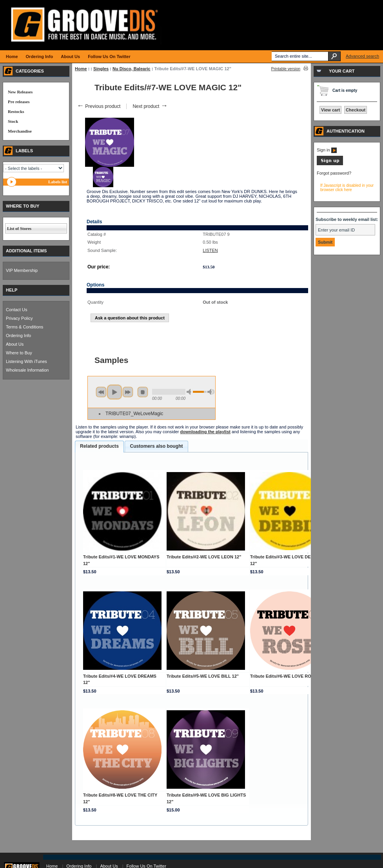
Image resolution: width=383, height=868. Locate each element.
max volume (211, 392)
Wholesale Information (27, 370)
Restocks (16, 111)
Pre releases (19, 102)
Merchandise (20, 131)
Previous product (99, 106)
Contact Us (16, 310)
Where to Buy (19, 353)
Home (81, 69)
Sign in (327, 150)
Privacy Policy (19, 318)
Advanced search (362, 56)
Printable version (286, 69)
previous (101, 392)
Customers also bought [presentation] (156, 446)
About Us (15, 344)
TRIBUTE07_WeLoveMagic (134, 414)
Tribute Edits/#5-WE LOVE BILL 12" (203, 676)
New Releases (20, 92)
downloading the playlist (205, 432)
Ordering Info (18, 336)
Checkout (356, 110)
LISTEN (210, 250)
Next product (150, 106)
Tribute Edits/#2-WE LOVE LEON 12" (204, 557)
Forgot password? (334, 173)
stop (143, 392)
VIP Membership (22, 270)
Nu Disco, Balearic (132, 69)
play (114, 392)
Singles (101, 69)
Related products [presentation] (99, 446)
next (128, 392)
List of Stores (19, 228)
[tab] (99, 447)
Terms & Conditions (25, 327)
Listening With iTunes (26, 361)
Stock (13, 121)
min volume (190, 392)
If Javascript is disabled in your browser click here (347, 188)
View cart (330, 110)
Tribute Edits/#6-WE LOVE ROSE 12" (288, 676)
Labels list (58, 182)
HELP (12, 290)
